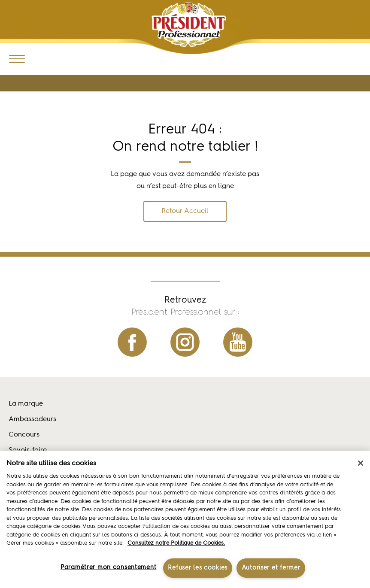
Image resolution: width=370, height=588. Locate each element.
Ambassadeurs (32, 419)
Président (189, 25)
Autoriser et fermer (271, 568)
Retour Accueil (185, 211)
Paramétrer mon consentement (108, 567)
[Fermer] (361, 463)
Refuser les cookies (198, 568)
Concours (24, 435)
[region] (185, 519)
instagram (185, 342)
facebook (132, 342)
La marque (26, 404)
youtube (238, 342)
